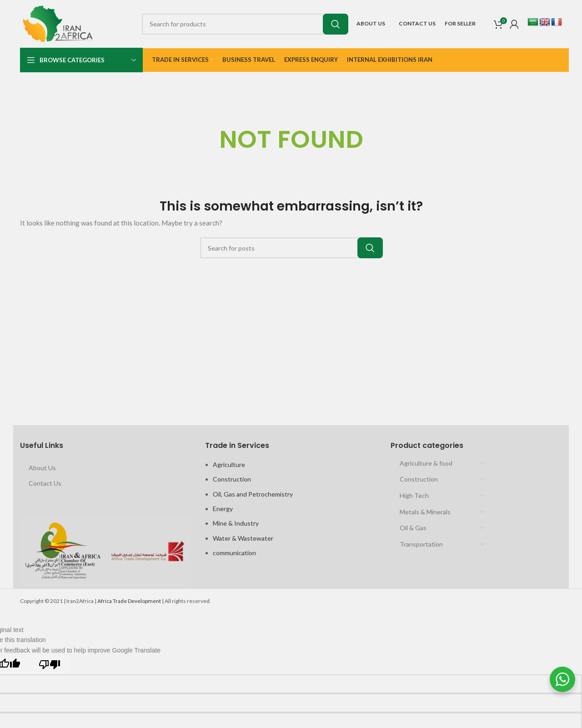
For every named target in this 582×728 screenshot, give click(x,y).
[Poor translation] (50, 665)
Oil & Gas (413, 528)
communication (234, 553)
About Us (42, 468)
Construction (232, 479)
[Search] (245, 24)
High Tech (414, 495)
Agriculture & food (426, 463)
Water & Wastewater (243, 538)
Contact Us (45, 483)
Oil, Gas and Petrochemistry (253, 494)
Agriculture (229, 464)
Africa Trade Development (129, 601)
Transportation (421, 544)
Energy (223, 509)
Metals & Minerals (425, 512)
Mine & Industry (236, 523)
